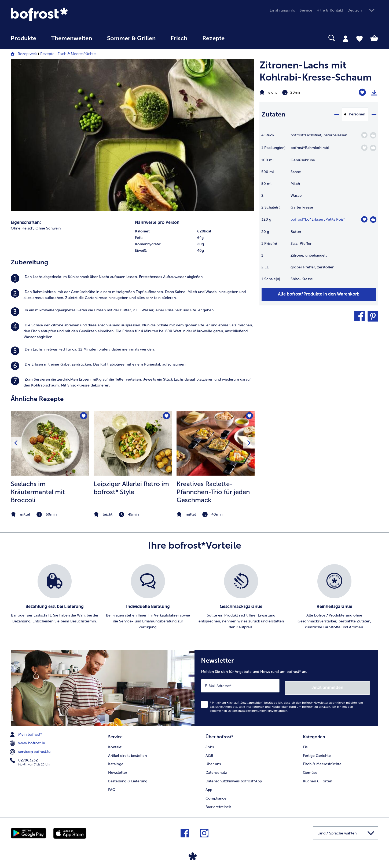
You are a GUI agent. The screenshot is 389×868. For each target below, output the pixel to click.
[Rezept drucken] (374, 93)
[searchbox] (243, 38)
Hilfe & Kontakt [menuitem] (330, 10)
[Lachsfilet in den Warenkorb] (373, 135)
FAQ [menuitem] (112, 787)
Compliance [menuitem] (216, 795)
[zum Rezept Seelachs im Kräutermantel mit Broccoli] (50, 443)
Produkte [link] (23, 38)
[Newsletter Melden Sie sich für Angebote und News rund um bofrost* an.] (286, 687)
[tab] (346, 38)
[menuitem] (23, 41)
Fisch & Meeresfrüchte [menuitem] (322, 761)
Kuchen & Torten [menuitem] (318, 778)
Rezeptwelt (27, 54)
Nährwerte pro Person (157, 222)
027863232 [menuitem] (24, 758)
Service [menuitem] (306, 10)
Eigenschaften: (26, 222)
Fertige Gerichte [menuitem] (317, 752)
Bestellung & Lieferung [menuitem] (128, 778)
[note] (50, 515)
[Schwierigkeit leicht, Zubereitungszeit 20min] (298, 93)
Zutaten (274, 114)
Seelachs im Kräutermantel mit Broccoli (38, 492)
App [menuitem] (209, 787)
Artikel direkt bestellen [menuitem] (127, 752)
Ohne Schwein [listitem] (48, 228)
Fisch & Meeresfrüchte (77, 54)
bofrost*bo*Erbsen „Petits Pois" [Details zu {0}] (318, 219)
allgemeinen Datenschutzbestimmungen (238, 709)
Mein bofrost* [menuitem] (26, 732)
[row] (194, 231)
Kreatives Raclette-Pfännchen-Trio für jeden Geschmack (213, 492)
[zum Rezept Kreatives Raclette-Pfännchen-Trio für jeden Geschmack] (216, 443)
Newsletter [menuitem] (118, 770)
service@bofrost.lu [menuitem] (31, 750)
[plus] (374, 114)
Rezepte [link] (213, 38)
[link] (66, 14)
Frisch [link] (179, 38)
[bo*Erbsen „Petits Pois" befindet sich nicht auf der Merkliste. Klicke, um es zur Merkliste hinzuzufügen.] (364, 219)
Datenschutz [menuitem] (216, 770)
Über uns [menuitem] (213, 761)
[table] (319, 210)
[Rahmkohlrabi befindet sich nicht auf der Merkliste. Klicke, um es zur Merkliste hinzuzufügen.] (364, 148)
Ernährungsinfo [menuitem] (282, 10)
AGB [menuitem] (209, 752)
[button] (363, 11)
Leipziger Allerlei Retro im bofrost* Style (131, 488)
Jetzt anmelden (347, 685)
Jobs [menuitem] (210, 744)
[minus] (336, 114)
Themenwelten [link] (72, 38)
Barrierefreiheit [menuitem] (218, 804)
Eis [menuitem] (305, 744)
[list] (194, 597)
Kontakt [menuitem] (115, 744)
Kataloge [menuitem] (116, 761)
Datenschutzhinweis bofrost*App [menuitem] (234, 778)
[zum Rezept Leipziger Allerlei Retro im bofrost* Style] (133, 443)
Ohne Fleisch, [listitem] (23, 228)
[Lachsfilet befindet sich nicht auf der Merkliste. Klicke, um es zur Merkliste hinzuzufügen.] (364, 135)
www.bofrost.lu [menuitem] (28, 741)
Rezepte (47, 54)
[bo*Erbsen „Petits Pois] (373, 220)
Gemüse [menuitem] (310, 770)
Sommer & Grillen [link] (131, 38)
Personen (357, 114)
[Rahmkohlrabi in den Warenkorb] (373, 148)
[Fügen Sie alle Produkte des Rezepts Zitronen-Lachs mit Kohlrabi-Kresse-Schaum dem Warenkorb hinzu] (319, 294)
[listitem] (132, 278)
